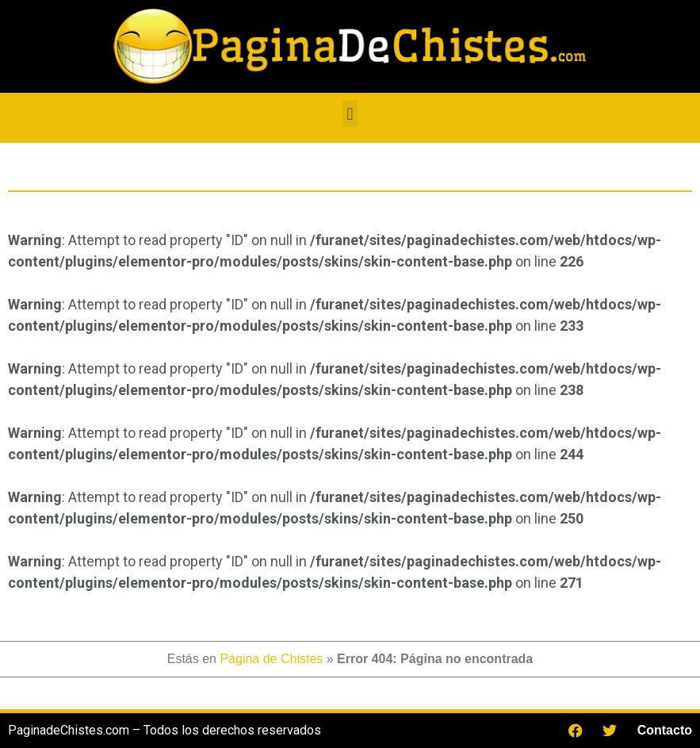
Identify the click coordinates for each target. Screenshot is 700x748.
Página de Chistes (271, 659)
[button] (350, 114)
